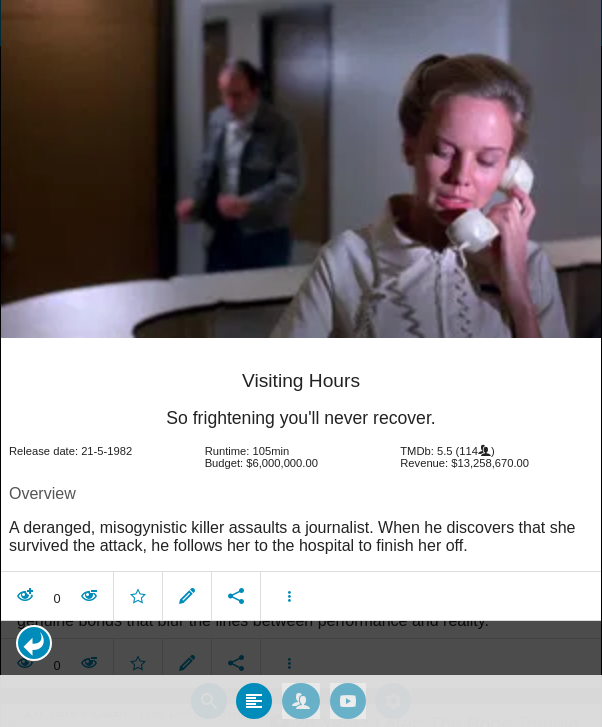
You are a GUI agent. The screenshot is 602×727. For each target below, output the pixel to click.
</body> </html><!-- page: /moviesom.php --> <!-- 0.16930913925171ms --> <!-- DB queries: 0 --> (301, 363)
